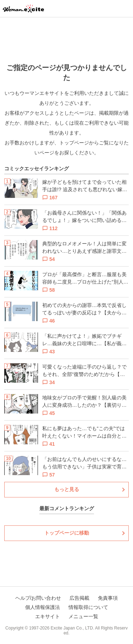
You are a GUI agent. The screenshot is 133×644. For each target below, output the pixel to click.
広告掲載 (79, 598)
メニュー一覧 (83, 616)
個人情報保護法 (43, 607)
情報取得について (88, 607)
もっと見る (67, 489)
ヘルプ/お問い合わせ (38, 598)
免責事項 (108, 598)
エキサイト (48, 616)
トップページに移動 (67, 533)
